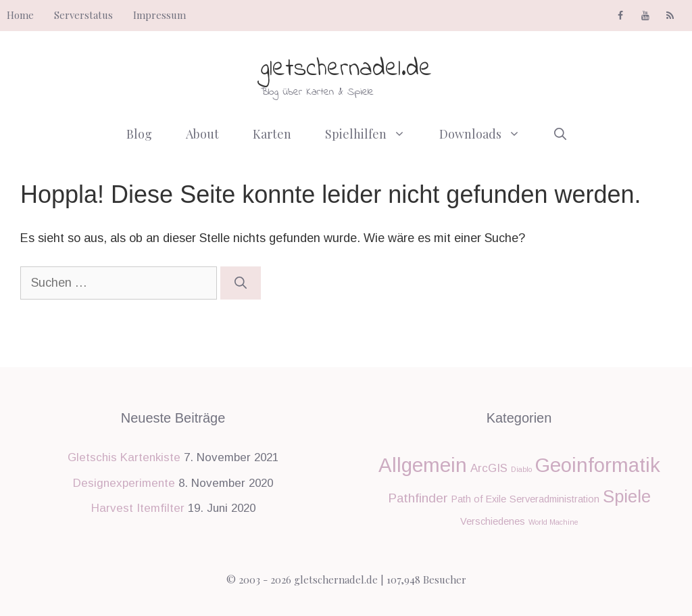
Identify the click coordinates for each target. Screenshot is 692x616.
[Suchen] (241, 283)
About (202, 134)
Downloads (488, 134)
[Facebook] (621, 16)
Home (20, 15)
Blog (139, 134)
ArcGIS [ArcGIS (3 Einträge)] (489, 468)
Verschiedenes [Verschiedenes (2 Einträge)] (493, 521)
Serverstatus (83, 15)
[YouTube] (645, 16)
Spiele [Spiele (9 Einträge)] (627, 496)
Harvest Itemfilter (138, 508)
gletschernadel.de (346, 69)
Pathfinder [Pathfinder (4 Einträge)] (418, 498)
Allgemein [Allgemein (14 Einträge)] (423, 465)
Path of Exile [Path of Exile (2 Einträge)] (479, 499)
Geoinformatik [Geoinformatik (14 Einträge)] (598, 465)
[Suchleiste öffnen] (560, 134)
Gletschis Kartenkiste (124, 457)
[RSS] (670, 16)
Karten (272, 134)
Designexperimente (124, 483)
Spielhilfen (374, 134)
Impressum (159, 15)
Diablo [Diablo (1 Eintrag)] (521, 469)
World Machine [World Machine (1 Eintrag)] (553, 522)
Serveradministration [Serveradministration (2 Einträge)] (554, 499)
